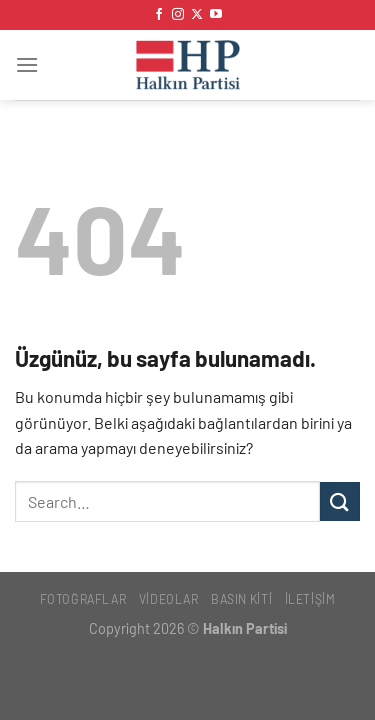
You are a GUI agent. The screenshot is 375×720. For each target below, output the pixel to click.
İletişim (310, 599)
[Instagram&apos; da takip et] (178, 15)
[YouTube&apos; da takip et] (216, 15)
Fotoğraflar (83, 599)
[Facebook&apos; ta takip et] (159, 15)
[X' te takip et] (197, 15)
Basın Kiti (241, 599)
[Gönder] (340, 501)
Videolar (169, 599)
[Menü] (27, 64)
